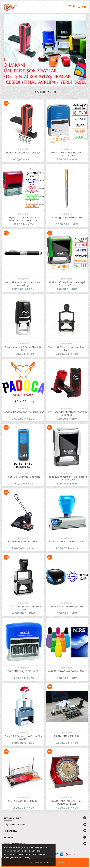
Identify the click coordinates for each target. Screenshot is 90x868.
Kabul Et (49, 863)
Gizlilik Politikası (36, 863)
